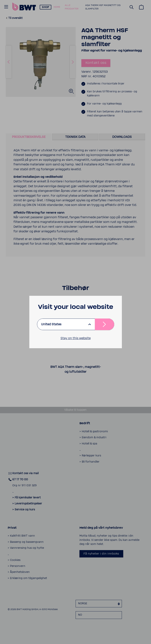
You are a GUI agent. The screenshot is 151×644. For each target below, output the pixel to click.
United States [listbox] (51, 324)
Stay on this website (76, 338)
